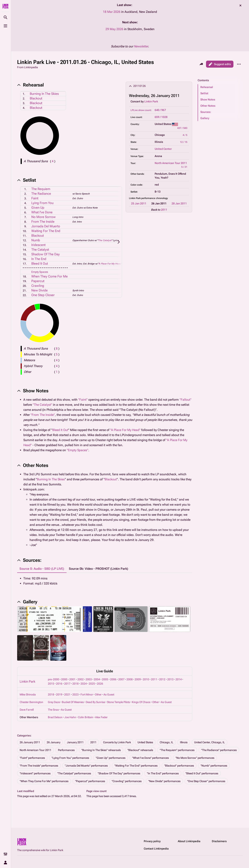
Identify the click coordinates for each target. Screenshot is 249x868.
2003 (89, 679)
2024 (84, 684)
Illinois (184, 742)
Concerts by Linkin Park (117, 742)
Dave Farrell (27, 710)
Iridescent (38, 245)
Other (98, 694)
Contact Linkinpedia (156, 849)
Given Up (38, 208)
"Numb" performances (214, 766)
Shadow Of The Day (46, 254)
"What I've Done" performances (150, 758)
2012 (162, 679)
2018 (75, 684)
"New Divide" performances (164, 781)
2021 (67, 694)
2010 (146, 679)
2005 (105, 679)
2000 (64, 679)
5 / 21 (184, 167)
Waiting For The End (46, 231)
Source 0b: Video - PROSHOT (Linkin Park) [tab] (99, 569)
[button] (220, 87)
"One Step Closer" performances (206, 781)
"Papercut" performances (90, 781)
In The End (39, 259)
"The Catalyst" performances (74, 773)
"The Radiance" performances (219, 750)
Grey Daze (54, 702)
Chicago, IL (167, 742)
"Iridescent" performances (35, 773)
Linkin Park (151, 101)
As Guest (109, 694)
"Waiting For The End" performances (136, 766)
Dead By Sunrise (95, 702)
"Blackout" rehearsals (140, 750)
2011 (164, 210)
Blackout (36, 98)
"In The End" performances (163, 773)
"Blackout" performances (179, 766)
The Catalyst (105, 240)
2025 (92, 684)
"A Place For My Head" (125, 430)
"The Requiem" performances (177, 750)
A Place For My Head (110, 264)
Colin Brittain (86, 717)
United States (145, 742)
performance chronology (155, 198)
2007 (121, 679)
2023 (75, 694)
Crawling (38, 286)
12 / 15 (184, 142)
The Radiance (41, 194)
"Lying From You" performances (70, 758)
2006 (113, 679)
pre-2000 (53, 679)
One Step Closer (43, 295)
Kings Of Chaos (141, 702)
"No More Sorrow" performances (195, 758)
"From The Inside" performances (39, 766)
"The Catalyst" (42, 405)
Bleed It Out (40, 263)
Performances (66, 750)
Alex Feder (101, 717)
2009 (138, 679)
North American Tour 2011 (171, 163)
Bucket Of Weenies (73, 702)
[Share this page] (201, 64)
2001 (72, 679)
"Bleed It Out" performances (202, 773)
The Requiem (41, 189)
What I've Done (42, 212)
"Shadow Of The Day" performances (119, 773)
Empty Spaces (40, 272)
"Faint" (83, 400)
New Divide (39, 290)
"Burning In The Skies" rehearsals (101, 750)
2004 (97, 679)
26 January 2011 (30, 742)
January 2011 (75, 742)
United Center (163, 149)
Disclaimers (219, 841)
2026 (100, 684)
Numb (36, 240)
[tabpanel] (105, 581)
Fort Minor (87, 694)
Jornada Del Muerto (46, 226)
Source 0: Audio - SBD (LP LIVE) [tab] (42, 569)
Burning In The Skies (44, 94)
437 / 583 (182, 128)
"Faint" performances (32, 758)
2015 (51, 684)
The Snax (53, 710)
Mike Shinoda (28, 694)
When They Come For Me (50, 276)
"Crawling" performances (127, 781)
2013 (170, 679)
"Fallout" (185, 400)
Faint (35, 198)
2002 (81, 679)
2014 (179, 679)
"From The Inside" (43, 415)
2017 (67, 684)
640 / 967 (160, 110)
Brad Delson (55, 717)
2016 (59, 684)
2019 (59, 694)
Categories (24, 735)
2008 (130, 679)
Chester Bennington (31, 702)
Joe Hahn (70, 717)
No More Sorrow (43, 217)
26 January (53, 742)
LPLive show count (141, 110)
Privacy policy (152, 841)
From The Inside (43, 222)
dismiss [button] (240, 5)
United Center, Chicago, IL (210, 742)
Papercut (38, 281)
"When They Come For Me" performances (44, 781)
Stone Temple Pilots (118, 702)
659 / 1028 (161, 117)
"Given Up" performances (111, 758)
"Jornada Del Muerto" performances (86, 766)
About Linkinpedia (189, 841)
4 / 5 (185, 135)
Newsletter (141, 46)
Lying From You (42, 203)
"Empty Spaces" (78, 450)
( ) (53, 161)
